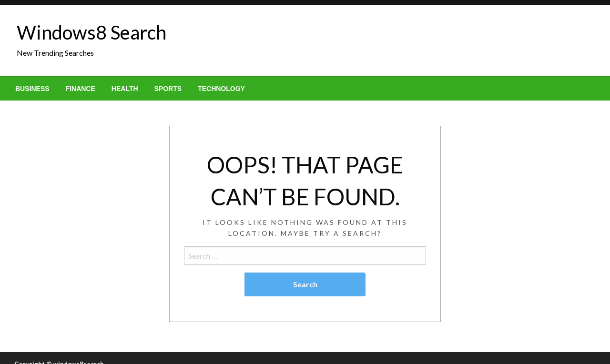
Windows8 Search (91, 32)
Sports (168, 89)
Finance (81, 89)
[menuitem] (32, 89)
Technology (221, 89)
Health (125, 89)
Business (32, 89)
